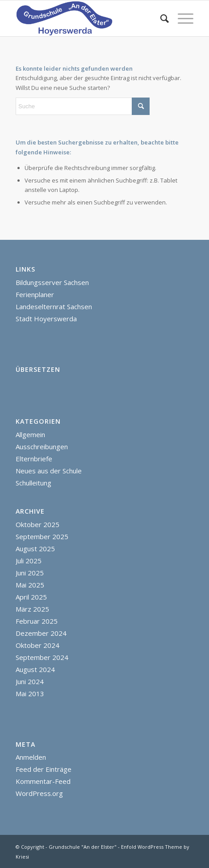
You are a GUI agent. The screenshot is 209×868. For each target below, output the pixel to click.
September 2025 (42, 536)
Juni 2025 (30, 573)
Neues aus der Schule (49, 471)
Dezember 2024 (41, 633)
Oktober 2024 (38, 645)
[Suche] (160, 18)
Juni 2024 (30, 681)
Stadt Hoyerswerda (46, 319)
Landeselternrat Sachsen (54, 306)
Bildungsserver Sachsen (52, 282)
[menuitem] (160, 18)
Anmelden (31, 757)
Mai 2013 (30, 694)
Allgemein (30, 434)
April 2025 (31, 597)
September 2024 (42, 657)
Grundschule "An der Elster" (83, 847)
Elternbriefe (34, 459)
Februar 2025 (37, 621)
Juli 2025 (29, 561)
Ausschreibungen (42, 447)
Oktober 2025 (38, 524)
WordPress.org (39, 793)
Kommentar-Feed (43, 781)
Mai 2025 (30, 585)
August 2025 (35, 549)
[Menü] (181, 18)
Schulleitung (33, 483)
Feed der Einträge (44, 769)
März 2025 (32, 609)
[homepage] (87, 18)
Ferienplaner (35, 294)
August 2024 (35, 669)
